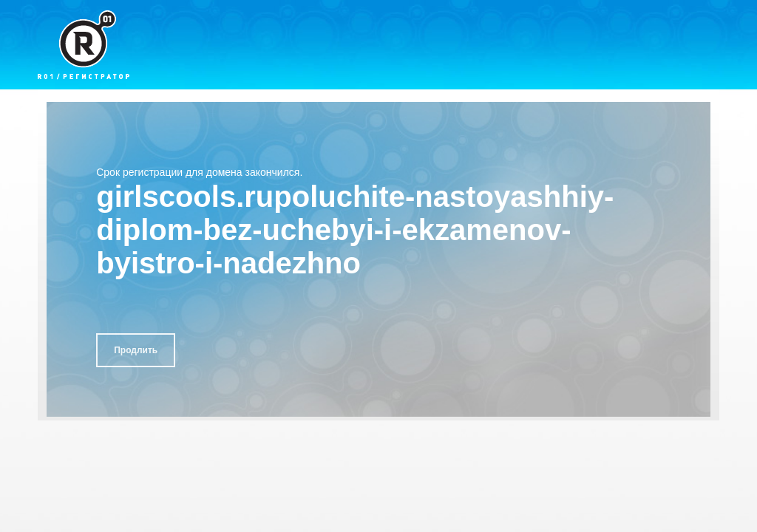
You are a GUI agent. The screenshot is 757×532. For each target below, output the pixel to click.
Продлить (136, 350)
